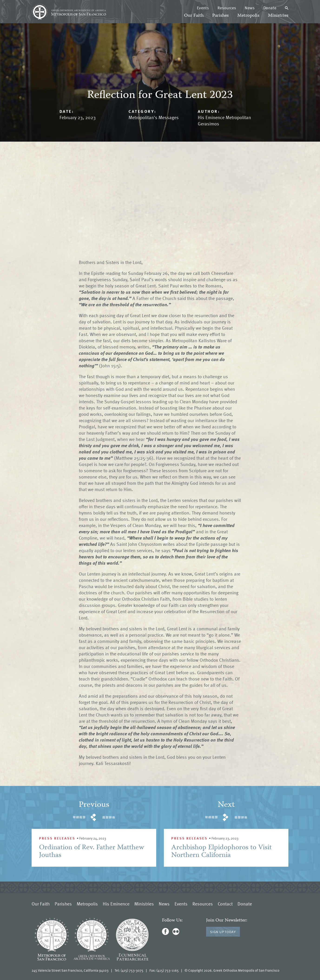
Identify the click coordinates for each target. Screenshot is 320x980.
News (250, 8)
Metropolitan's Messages (154, 117)
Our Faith (194, 16)
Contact (225, 904)
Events (203, 8)
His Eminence (116, 904)
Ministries (278, 16)
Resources (227, 8)
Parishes (220, 16)
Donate (270, 8)
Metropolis (248, 16)
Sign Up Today (223, 932)
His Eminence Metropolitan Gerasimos (224, 120)
